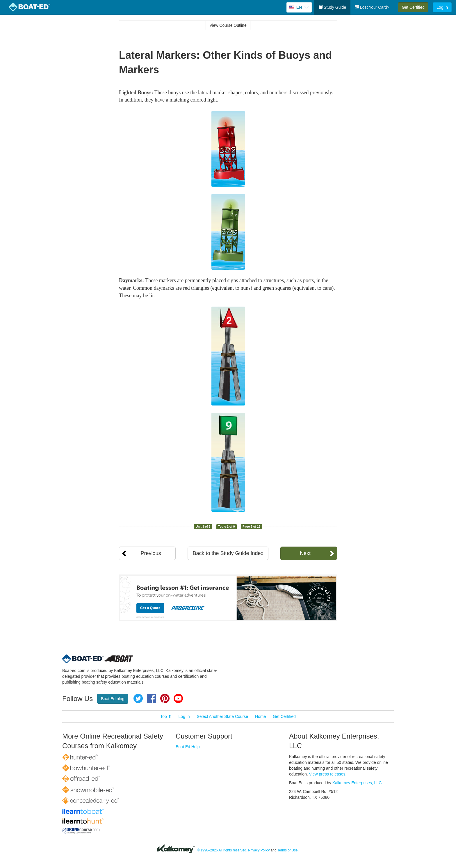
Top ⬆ (166, 716)
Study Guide (332, 7)
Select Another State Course (222, 716)
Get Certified (413, 7)
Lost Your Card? (372, 7)
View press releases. (328, 774)
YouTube (178, 698)
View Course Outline (228, 25)
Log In (442, 7)
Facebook (152, 698)
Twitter (138, 698)
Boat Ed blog (113, 699)
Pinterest (165, 698)
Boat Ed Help (188, 747)
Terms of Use (288, 850)
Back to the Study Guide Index (228, 553)
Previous (151, 553)
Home (260, 716)
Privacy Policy (259, 850)
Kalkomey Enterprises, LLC (357, 783)
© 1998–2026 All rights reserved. (222, 850)
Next (305, 553)
